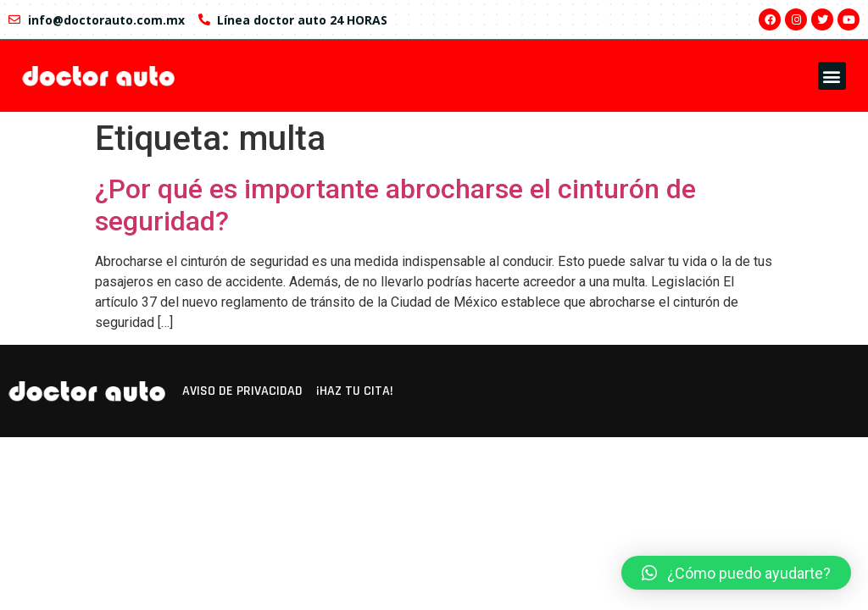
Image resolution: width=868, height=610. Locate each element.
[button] (832, 76)
